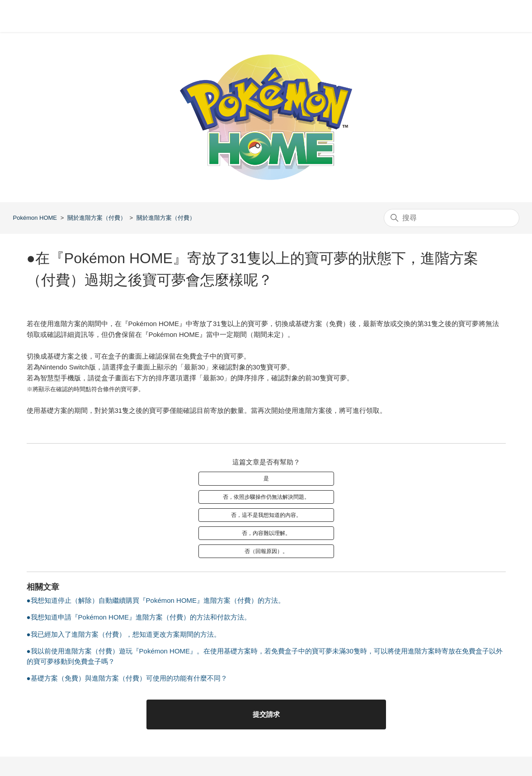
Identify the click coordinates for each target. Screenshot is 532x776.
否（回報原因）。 (266, 551)
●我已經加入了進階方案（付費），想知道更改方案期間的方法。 (124, 634)
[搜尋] (452, 218)
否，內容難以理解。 (266, 533)
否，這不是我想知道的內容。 (266, 515)
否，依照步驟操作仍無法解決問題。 (266, 497)
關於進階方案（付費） (97, 218)
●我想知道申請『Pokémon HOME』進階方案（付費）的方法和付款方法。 (139, 617)
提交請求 (266, 714)
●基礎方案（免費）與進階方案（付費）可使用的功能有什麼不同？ (127, 678)
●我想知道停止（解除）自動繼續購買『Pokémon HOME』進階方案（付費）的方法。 (156, 600)
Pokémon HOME (35, 218)
